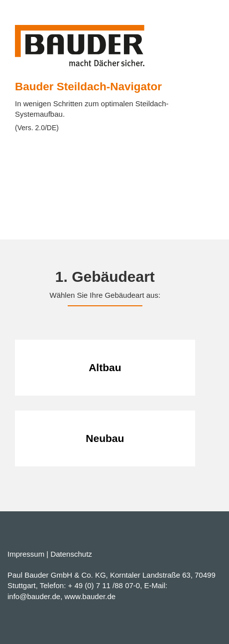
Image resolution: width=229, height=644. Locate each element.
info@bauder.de (34, 596)
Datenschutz (71, 554)
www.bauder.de (90, 596)
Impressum (26, 554)
